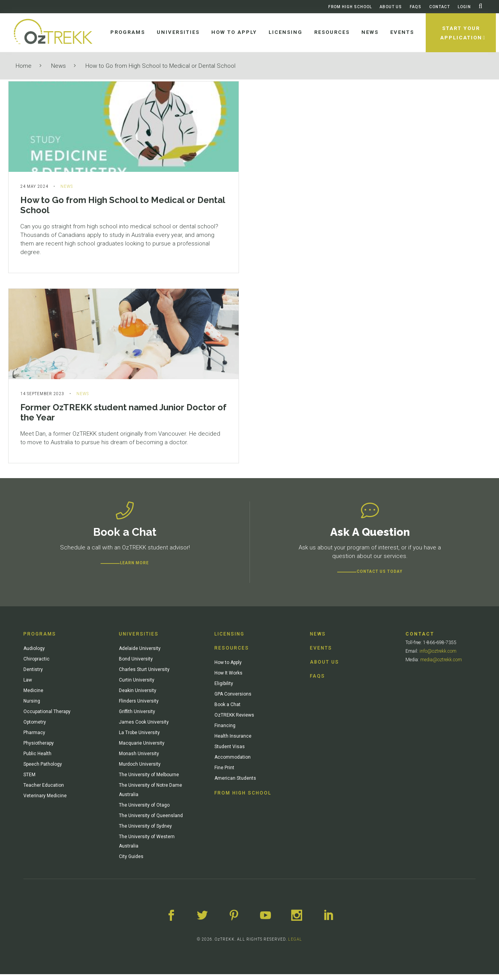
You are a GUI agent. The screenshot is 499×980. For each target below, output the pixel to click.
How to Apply (228, 668)
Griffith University (137, 717)
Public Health (37, 759)
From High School (350, 7)
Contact (440, 7)
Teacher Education (44, 791)
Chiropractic (36, 665)
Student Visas (230, 752)
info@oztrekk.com (438, 657)
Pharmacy (34, 738)
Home (24, 66)
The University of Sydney (145, 832)
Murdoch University (140, 770)
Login (464, 7)
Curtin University (137, 686)
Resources (232, 654)
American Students (235, 784)
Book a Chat (227, 710)
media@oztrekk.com (441, 666)
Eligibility (224, 689)
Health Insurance (233, 742)
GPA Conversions (233, 700)
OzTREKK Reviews (234, 721)
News (58, 66)
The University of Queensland (151, 821)
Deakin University (138, 696)
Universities (139, 640)
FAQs (416, 7)
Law (28, 686)
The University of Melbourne (149, 780)
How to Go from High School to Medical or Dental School (160, 66)
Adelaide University (140, 654)
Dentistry (33, 675)
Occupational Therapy (47, 717)
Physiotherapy (39, 749)
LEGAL (295, 945)
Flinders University (139, 707)
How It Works (228, 679)
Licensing (229, 640)
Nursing (32, 707)
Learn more (134, 569)
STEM (29, 780)
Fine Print (224, 773)
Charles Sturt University (144, 675)
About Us (391, 7)
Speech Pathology (43, 770)
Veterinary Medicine (45, 802)
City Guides (131, 862)
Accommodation (233, 763)
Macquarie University (142, 749)
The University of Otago (144, 811)
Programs (40, 640)
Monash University (139, 759)
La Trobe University (139, 738)
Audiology (34, 654)
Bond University (136, 665)
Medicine (33, 696)
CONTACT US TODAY (380, 577)
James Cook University (144, 728)
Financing (225, 731)
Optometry (35, 728)
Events (321, 654)
